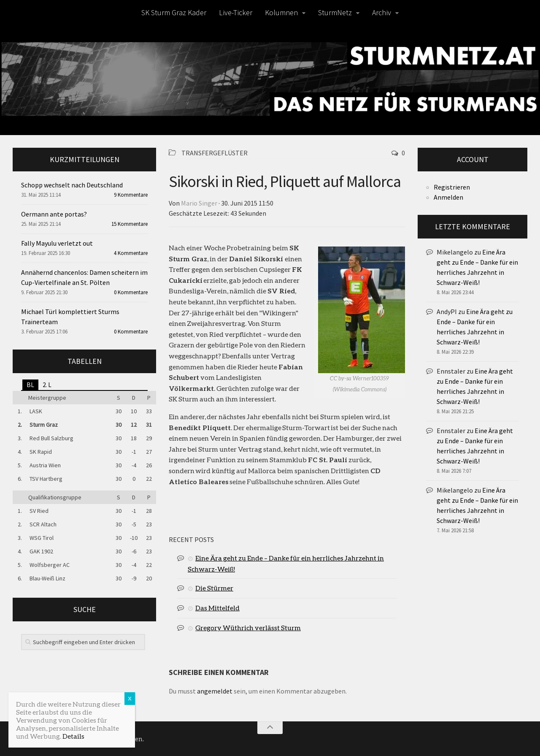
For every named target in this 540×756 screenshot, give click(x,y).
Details (73, 736)
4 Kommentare (131, 253)
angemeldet (215, 691)
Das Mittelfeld (217, 608)
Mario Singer (199, 203)
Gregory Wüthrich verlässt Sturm (248, 627)
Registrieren (452, 187)
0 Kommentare (131, 292)
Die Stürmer (214, 588)
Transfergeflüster (215, 153)
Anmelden (448, 197)
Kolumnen (281, 12)
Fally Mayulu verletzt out (57, 243)
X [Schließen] (130, 698)
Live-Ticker (236, 12)
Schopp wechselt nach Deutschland (72, 185)
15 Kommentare (130, 224)
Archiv (382, 12)
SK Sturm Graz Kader (174, 12)
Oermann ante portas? (54, 214)
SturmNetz (335, 12)
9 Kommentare (131, 195)
